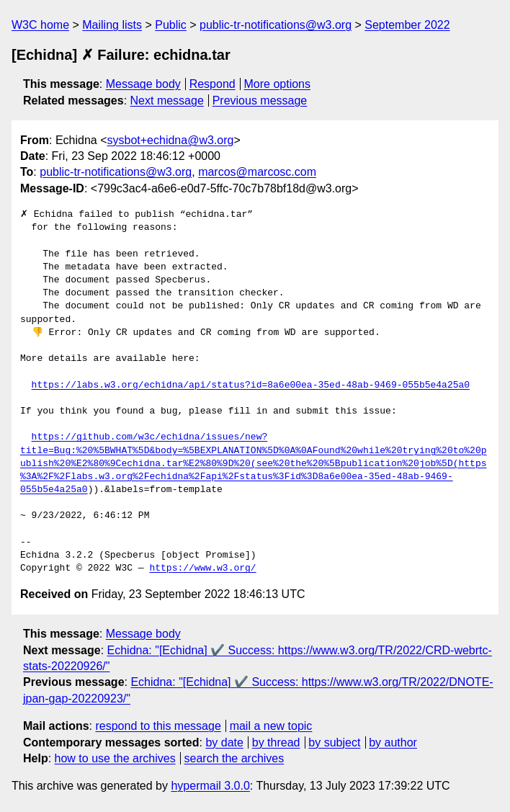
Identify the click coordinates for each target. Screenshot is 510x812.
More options (278, 84)
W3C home (40, 25)
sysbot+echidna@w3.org (171, 140)
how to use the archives (115, 758)
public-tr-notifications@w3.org (276, 25)
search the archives (234, 758)
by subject (334, 742)
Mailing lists (112, 25)
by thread (276, 742)
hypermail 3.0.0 (210, 786)
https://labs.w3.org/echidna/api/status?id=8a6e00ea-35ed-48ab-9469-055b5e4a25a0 (251, 385)
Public (171, 25)
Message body (143, 84)
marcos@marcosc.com (257, 172)
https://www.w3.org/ (202, 568)
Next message (167, 101)
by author (393, 742)
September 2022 (407, 25)
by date (224, 742)
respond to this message (158, 726)
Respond (212, 84)
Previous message (260, 101)
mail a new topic (271, 726)
